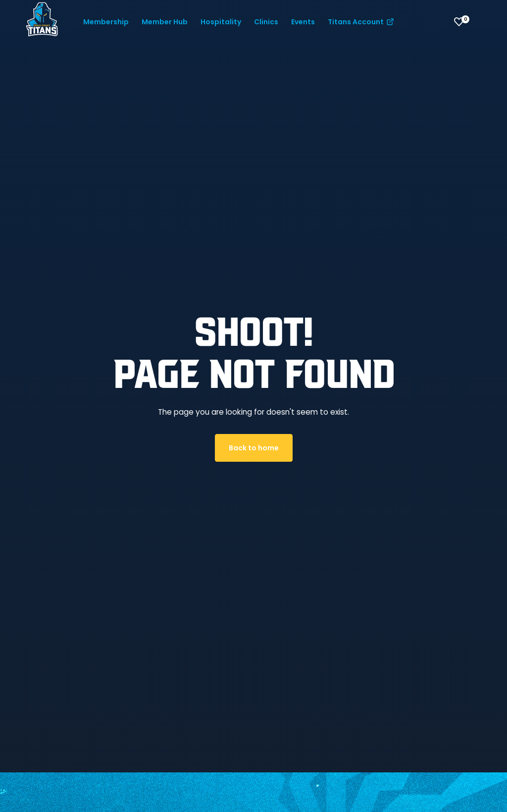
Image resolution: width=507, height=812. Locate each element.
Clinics (266, 22)
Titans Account (361, 22)
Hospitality (221, 22)
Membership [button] (106, 22)
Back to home (254, 448)
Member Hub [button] (165, 22)
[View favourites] (459, 22)
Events (303, 22)
